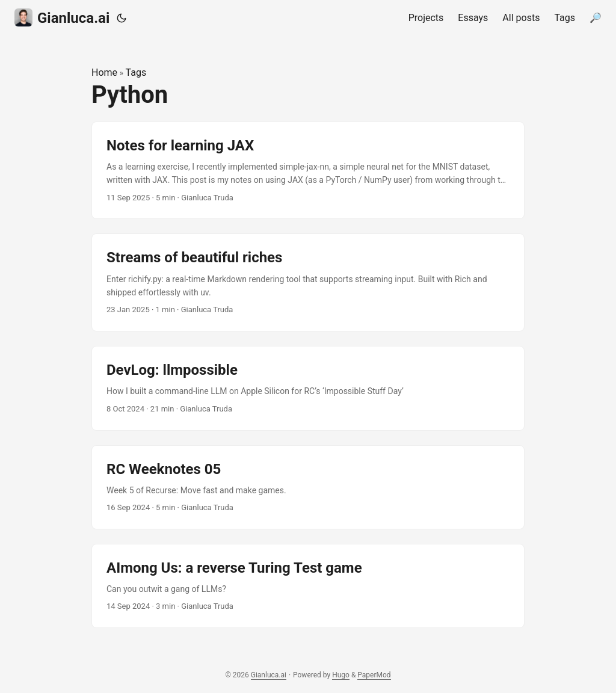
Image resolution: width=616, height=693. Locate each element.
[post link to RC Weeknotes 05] (308, 487)
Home (104, 72)
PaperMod (374, 675)
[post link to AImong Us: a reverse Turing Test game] (308, 586)
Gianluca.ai (62, 17)
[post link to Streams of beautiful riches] (308, 282)
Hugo (341, 675)
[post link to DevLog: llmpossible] (308, 388)
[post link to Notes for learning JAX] (308, 171)
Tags (136, 72)
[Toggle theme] (122, 18)
